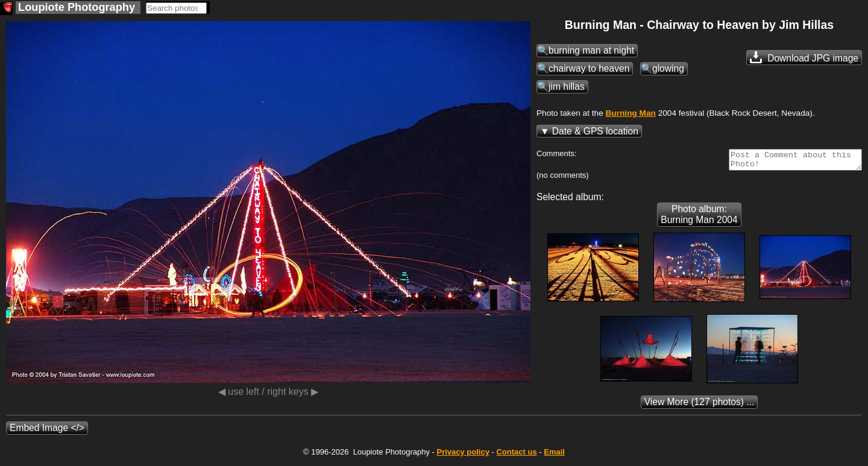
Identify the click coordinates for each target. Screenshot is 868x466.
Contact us (516, 455)
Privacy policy (463, 455)
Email (554, 455)
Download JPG (804, 57)
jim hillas (567, 87)
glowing (668, 68)
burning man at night (591, 50)
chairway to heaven (589, 68)
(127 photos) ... (434, 405)
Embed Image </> (47, 431)
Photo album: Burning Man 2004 (699, 218)
